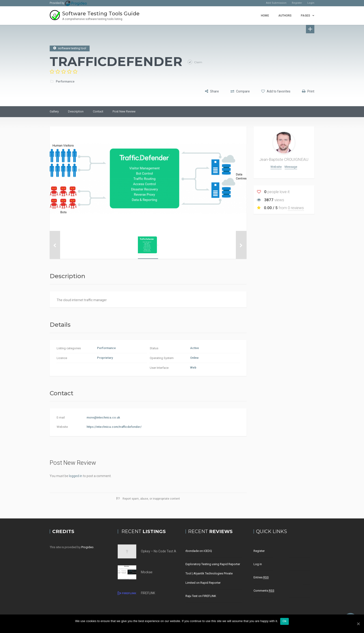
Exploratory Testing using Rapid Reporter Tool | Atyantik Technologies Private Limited (213, 573)
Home (265, 16)
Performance (65, 81)
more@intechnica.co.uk (103, 417)
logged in (76, 476)
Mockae (147, 572)
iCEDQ (208, 551)
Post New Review (124, 111)
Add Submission (276, 3)
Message (291, 167)
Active (195, 348)
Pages (305, 16)
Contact (98, 111)
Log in (258, 564)
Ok (284, 621)
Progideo (87, 547)
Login (311, 3)
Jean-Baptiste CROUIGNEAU (284, 159)
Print (308, 91)
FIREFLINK (148, 593)
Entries (261, 577)
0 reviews (296, 208)
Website (276, 167)
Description (76, 111)
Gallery (54, 111)
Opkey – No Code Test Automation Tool (170, 551)
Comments (264, 591)
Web (193, 368)
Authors (285, 16)
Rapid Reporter (210, 583)
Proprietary (105, 358)
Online (194, 358)
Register (297, 3)
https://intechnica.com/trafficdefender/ (114, 427)
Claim (198, 61)
